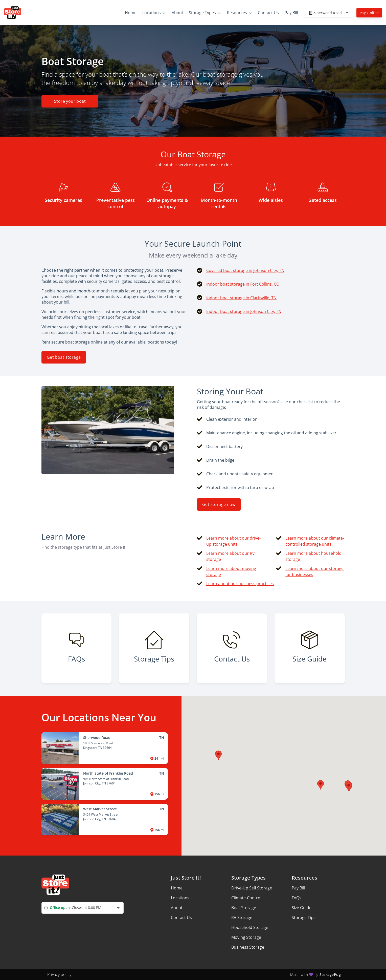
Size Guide (302, 908)
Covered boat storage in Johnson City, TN (245, 270)
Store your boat (70, 101)
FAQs (297, 898)
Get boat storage (64, 357)
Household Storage (250, 927)
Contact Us (181, 918)
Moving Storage (246, 937)
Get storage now (219, 504)
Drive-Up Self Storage (252, 888)
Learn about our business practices (240, 584)
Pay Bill (298, 888)
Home (177, 888)
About (177, 908)
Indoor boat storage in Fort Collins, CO (243, 284)
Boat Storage (244, 908)
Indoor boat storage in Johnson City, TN (244, 311)
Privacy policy (59, 974)
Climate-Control (246, 898)
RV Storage (242, 918)
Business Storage (248, 947)
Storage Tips (304, 918)
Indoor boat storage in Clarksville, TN (241, 298)
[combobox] (83, 908)
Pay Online (369, 13)
